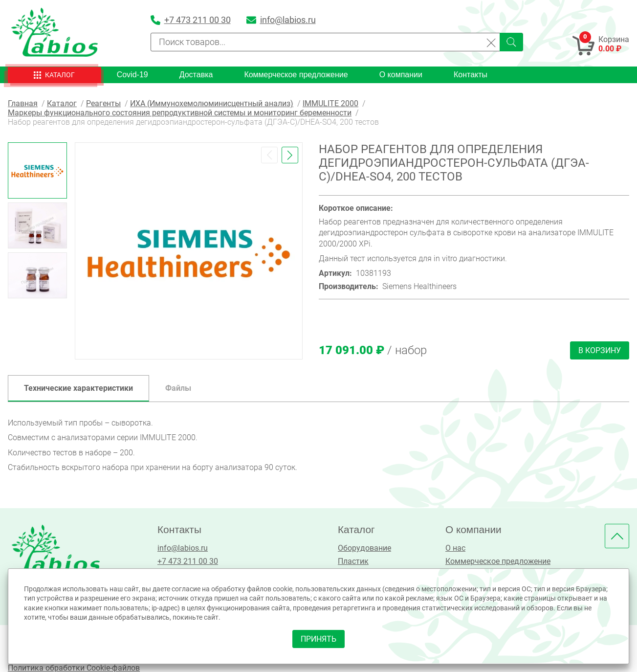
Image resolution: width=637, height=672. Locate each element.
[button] (269, 155)
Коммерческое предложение (296, 75)
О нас (455, 548)
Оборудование (364, 548)
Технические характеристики (78, 388)
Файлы (178, 388)
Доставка (196, 75)
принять (318, 639)
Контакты (471, 75)
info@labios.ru (183, 548)
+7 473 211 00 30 (188, 561)
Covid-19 (132, 75)
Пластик (353, 561)
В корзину (600, 350)
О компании (401, 75)
